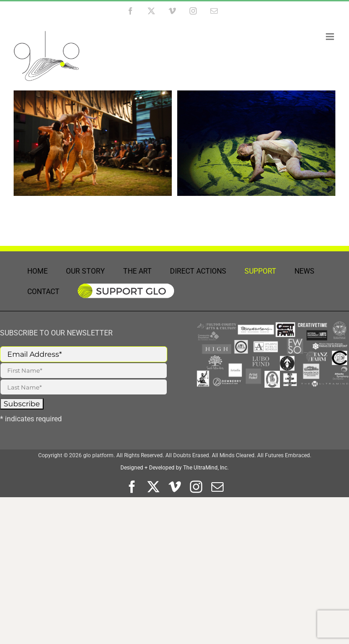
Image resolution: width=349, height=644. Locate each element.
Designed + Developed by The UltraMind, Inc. (174, 468)
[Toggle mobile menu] (331, 37)
